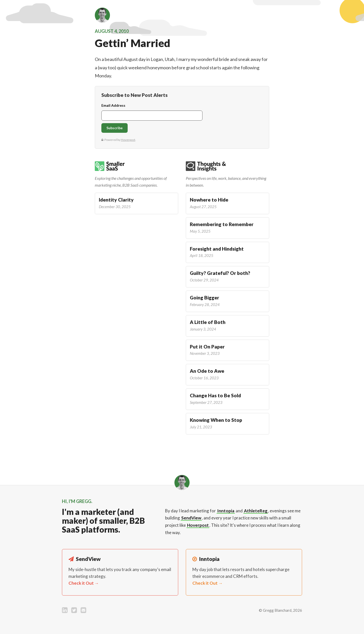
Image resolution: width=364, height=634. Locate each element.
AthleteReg (256, 511)
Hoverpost (198, 525)
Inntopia (226, 511)
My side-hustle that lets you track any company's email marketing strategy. (120, 576)
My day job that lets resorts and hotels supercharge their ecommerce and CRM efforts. (241, 576)
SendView (191, 518)
